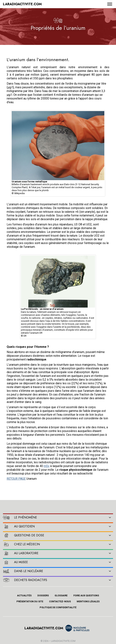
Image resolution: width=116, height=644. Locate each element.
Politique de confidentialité (58, 607)
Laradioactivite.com (63, 641)
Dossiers (43, 595)
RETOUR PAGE (16, 479)
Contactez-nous (60, 601)
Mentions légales (88, 601)
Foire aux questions (86, 595)
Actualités (24, 595)
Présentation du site (30, 601)
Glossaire (61, 595)
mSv (47, 466)
